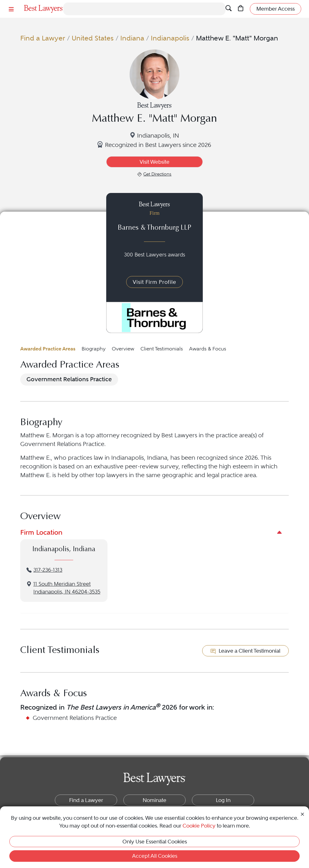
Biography (94, 349)
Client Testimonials (162, 349)
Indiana (132, 38)
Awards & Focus (208, 349)
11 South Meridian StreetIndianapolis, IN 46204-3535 (67, 588)
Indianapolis (170, 38)
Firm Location (41, 532)
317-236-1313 (48, 570)
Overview (123, 349)
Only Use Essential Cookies (155, 842)
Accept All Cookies (155, 856)
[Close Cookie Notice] (302, 814)
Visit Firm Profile (154, 282)
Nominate (154, 800)
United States (93, 38)
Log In (223, 800)
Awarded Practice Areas (48, 349)
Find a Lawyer (43, 38)
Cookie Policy (199, 826)
